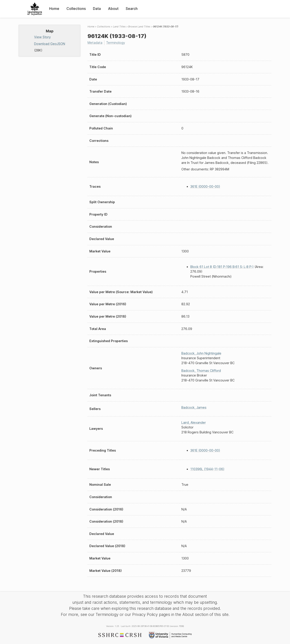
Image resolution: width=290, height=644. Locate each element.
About (113, 9)
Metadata (95, 43)
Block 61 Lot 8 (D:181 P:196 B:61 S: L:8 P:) (222, 267)
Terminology (116, 43)
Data (97, 9)
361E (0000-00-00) (205, 186)
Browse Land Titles (139, 27)
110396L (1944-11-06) (207, 469)
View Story (42, 37)
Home (54, 9)
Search (132, 9)
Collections (76, 9)
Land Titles (119, 27)
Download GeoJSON (50, 44)
